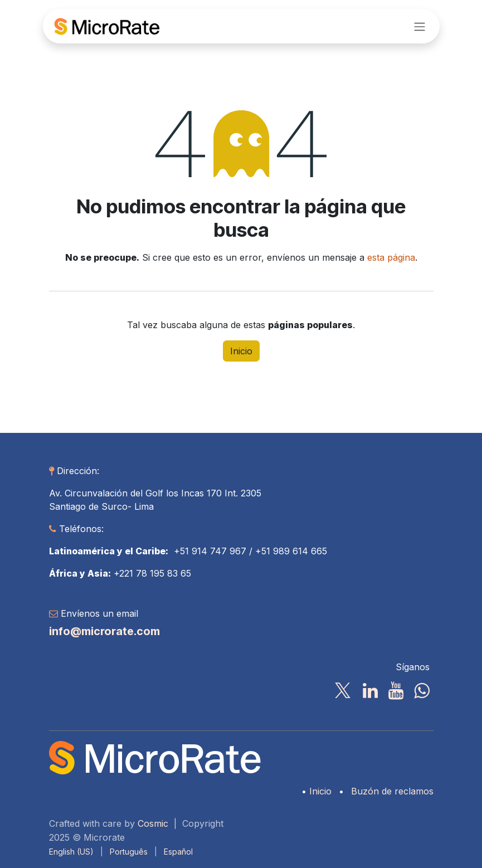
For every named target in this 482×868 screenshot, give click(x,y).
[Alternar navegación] (420, 26)
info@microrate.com (104, 631)
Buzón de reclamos (392, 791)
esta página (391, 257)
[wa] (422, 691)
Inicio (241, 351)
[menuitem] (71, 852)
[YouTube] (396, 691)
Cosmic (153, 823)
